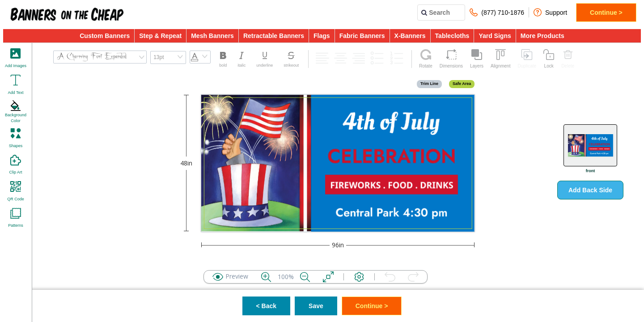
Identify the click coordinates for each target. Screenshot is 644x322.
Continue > (606, 13)
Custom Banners (105, 36)
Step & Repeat (160, 36)
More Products (542, 36)
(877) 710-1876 (497, 12)
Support (550, 12)
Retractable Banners (274, 36)
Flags (322, 36)
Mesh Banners (212, 36)
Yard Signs (495, 36)
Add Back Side (590, 190)
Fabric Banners (362, 36)
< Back (267, 306)
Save (316, 306)
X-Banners (410, 36)
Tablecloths (452, 36)
